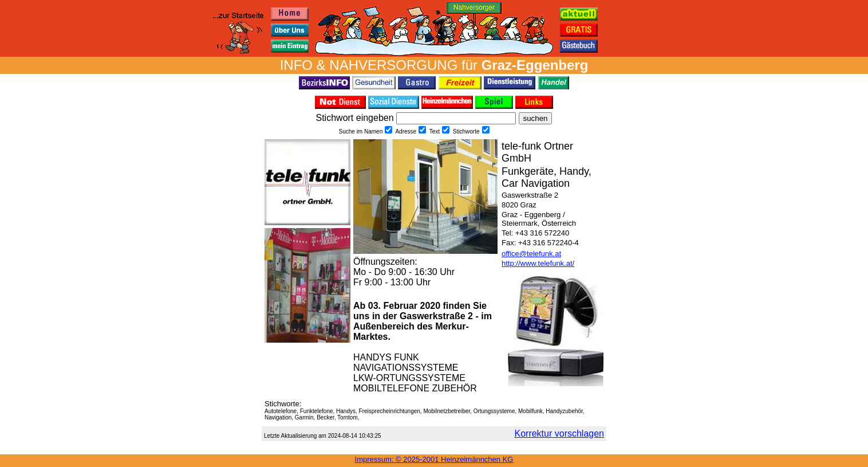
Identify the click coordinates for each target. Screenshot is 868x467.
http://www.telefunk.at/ (538, 263)
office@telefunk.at (531, 254)
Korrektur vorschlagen (559, 433)
